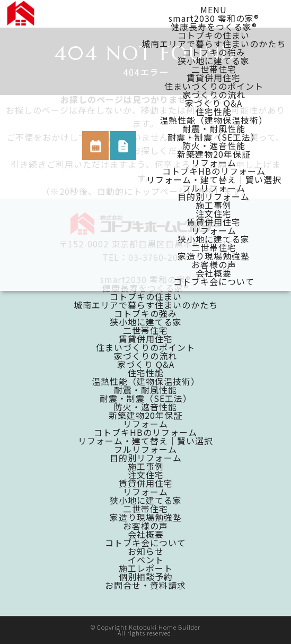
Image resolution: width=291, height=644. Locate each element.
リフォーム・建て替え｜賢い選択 (214, 179)
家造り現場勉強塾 (214, 256)
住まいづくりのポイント (214, 86)
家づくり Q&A (214, 103)
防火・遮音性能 (214, 145)
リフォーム (214, 162)
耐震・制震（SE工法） (214, 137)
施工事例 (214, 205)
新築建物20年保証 (214, 154)
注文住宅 (214, 213)
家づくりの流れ (214, 95)
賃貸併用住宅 (214, 78)
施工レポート (146, 568)
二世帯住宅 (214, 69)
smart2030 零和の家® (214, 18)
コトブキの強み (214, 52)
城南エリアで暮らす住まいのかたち (214, 44)
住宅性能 (214, 111)
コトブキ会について (214, 281)
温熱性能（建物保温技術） (214, 120)
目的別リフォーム (214, 196)
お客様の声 (214, 264)
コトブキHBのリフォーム (214, 171)
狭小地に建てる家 (214, 61)
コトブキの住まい (214, 35)
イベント (146, 560)
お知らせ (146, 551)
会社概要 (214, 273)
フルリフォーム (214, 188)
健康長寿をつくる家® (214, 27)
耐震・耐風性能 (214, 128)
